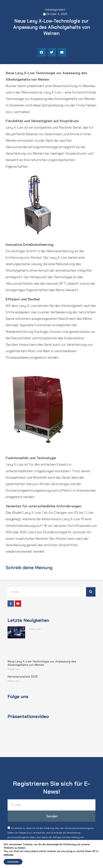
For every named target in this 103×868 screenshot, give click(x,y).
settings (8, 855)
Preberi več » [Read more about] (35, 629)
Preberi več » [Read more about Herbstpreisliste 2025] (14, 681)
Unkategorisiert (55, 10)
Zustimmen (13, 862)
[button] (41, 52)
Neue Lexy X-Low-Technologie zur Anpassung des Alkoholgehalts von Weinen (42, 663)
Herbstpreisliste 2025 (23, 677)
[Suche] (91, 592)
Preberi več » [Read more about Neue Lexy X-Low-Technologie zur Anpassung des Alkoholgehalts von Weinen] (14, 669)
